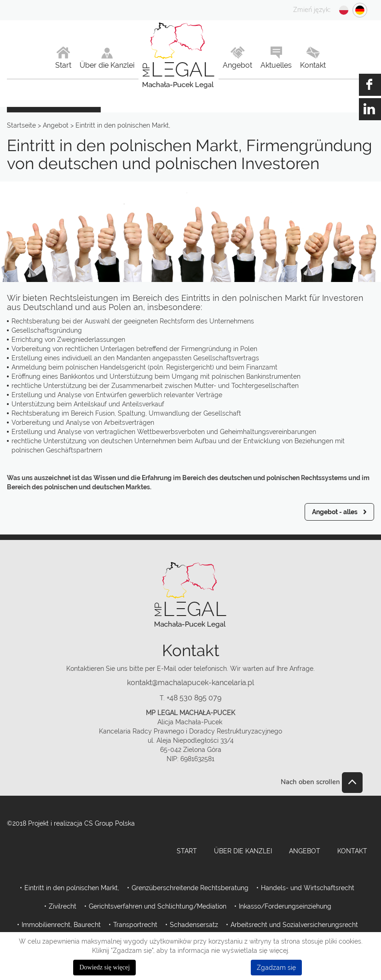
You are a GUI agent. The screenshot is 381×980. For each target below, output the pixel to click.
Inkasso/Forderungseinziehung (285, 906)
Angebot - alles (335, 512)
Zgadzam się (276, 968)
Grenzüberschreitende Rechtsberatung (190, 888)
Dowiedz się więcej (104, 967)
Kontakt (352, 851)
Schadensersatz (194, 925)
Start (187, 851)
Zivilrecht (63, 906)
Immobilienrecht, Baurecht (61, 925)
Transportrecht (135, 925)
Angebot (305, 851)
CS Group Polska (110, 823)
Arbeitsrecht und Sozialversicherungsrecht (294, 925)
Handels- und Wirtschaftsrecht (308, 888)
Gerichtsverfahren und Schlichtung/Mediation (158, 906)
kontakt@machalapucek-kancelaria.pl (190, 683)
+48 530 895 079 (194, 698)
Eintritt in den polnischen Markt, (72, 888)
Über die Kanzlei (243, 851)
